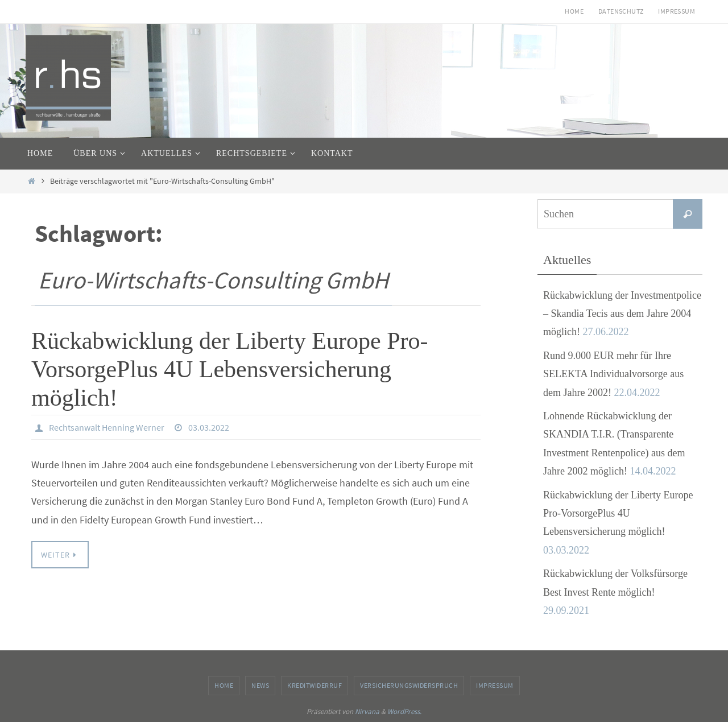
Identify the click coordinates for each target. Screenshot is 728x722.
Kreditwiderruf (315, 685)
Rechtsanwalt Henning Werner (107, 427)
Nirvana (367, 711)
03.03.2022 (209, 427)
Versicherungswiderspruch (409, 685)
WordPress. (404, 711)
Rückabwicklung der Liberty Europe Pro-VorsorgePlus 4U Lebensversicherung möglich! (229, 370)
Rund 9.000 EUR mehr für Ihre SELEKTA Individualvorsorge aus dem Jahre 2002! (613, 374)
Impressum (677, 11)
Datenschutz (621, 11)
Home (574, 11)
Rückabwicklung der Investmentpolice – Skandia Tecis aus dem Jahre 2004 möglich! (622, 314)
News (260, 685)
